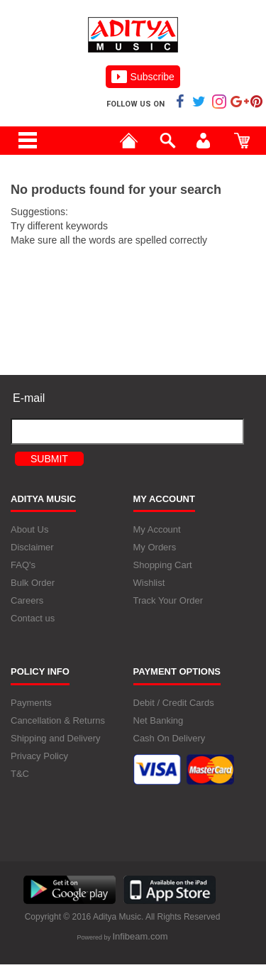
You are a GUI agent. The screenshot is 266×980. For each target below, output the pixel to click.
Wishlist (149, 584)
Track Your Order (168, 602)
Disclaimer (32, 549)
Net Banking (159, 721)
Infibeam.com (140, 937)
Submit (49, 459)
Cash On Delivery (170, 739)
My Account (157, 531)
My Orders (155, 549)
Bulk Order (33, 584)
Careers (27, 602)
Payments (31, 703)
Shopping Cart (163, 566)
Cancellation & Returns (58, 721)
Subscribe (143, 77)
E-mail (29, 398)
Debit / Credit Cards (174, 703)
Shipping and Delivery (55, 739)
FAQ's (23, 566)
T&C (20, 774)
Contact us (33, 620)
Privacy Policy (39, 757)
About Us (29, 531)
